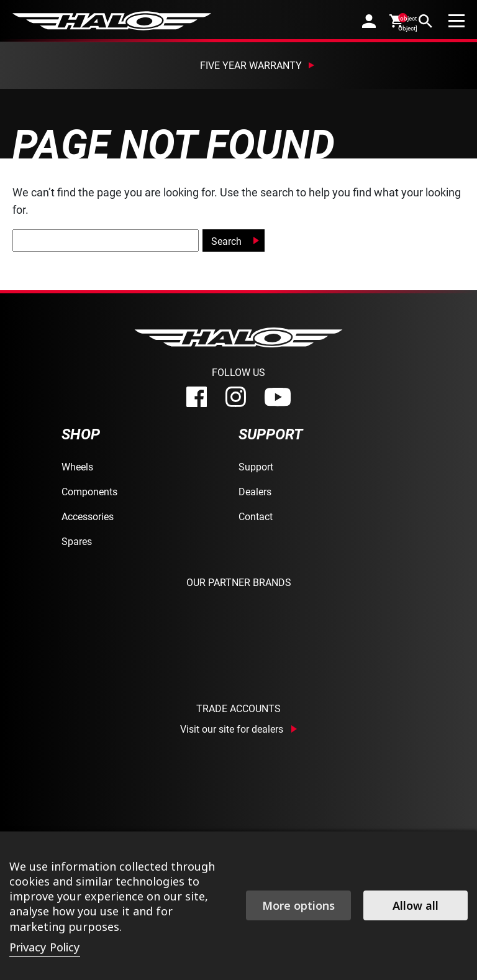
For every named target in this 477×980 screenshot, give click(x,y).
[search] (425, 21)
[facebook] (197, 397)
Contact (256, 516)
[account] (369, 21)
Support (256, 466)
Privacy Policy (45, 947)
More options (298, 905)
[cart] (397, 21)
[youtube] (278, 397)
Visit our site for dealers (232, 729)
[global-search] (106, 240)
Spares (77, 541)
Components (89, 491)
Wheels (77, 466)
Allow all (416, 905)
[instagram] (236, 397)
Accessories (88, 516)
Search (226, 241)
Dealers (255, 491)
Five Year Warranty (251, 65)
